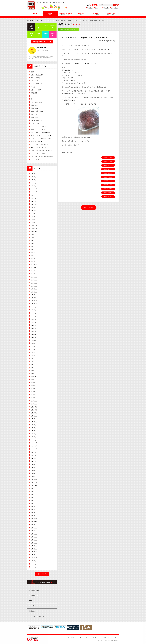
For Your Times (35, 96)
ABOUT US (111, 14)
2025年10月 (34, 195)
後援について (33, 611)
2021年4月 (34, 358)
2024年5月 (34, 246)
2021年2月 (34, 364)
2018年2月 (34, 473)
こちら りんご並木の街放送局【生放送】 (42, 150)
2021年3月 (34, 361)
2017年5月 (34, 501)
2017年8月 (34, 491)
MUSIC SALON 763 (36, 120)
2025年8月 (34, 201)
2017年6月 (34, 497)
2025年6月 (34, 207)
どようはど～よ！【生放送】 (39, 153)
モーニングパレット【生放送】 (39, 126)
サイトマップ (115, 8)
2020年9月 (34, 379)
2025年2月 (34, 219)
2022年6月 (34, 316)
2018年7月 (34, 458)
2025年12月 (34, 189)
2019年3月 (34, 434)
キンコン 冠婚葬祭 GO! (37, 111)
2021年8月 (34, 346)
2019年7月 (34, 422)
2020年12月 (34, 370)
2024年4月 (34, 250)
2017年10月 (34, 485)
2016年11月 (34, 519)
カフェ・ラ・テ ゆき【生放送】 (40, 144)
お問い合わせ (106, 8)
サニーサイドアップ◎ (37, 75)
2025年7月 (34, 204)
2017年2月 (34, 510)
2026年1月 (34, 186)
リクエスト (98, 8)
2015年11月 (34, 555)
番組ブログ (40, 20)
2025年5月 (34, 210)
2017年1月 (34, 513)
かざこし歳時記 (35, 160)
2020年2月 (34, 401)
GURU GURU (42, 48)
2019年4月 (34, 431)
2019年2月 (34, 437)
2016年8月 (34, 528)
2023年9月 (34, 271)
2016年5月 (34, 537)
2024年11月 (34, 228)
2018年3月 (34, 470)
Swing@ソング (35, 87)
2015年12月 (34, 552)
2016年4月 (34, 540)
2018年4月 (34, 467)
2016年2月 (34, 546)
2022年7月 (34, 313)
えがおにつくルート (36, 105)
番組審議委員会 (34, 596)
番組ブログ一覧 (89, 208)
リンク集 (32, 606)
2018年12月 (34, 443)
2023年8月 (34, 274)
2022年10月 (34, 304)
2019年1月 (34, 440)
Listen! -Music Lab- (36, 81)
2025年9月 (34, 198)
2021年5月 (34, 355)
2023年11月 (34, 265)
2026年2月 (34, 183)
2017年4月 (34, 503)
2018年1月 (34, 476)
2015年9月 (34, 561)
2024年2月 (34, 256)
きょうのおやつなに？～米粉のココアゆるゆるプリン (84, 38)
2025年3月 (34, 216)
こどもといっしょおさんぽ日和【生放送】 (59, 20)
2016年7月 (34, 531)
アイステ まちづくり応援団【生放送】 (41, 132)
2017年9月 (34, 488)
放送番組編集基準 (34, 590)
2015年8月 (34, 564)
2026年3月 (34, 180)
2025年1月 (34, 222)
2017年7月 (34, 494)
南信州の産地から (36, 117)
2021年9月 (34, 343)
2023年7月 (34, 277)
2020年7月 (34, 386)
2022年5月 (34, 319)
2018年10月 (34, 449)
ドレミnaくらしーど (36, 84)
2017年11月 (34, 482)
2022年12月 (34, 298)
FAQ (31, 601)
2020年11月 (34, 373)
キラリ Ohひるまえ (36, 90)
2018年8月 (34, 455)
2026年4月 (34, 177)
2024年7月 (34, 240)
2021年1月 (34, 367)
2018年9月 (34, 452)
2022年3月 (34, 325)
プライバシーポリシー (70, 637)
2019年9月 (34, 416)
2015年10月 (34, 558)
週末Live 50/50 (35, 99)
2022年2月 (34, 328)
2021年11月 (34, 337)
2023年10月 (34, 268)
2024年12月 (34, 225)
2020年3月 (34, 398)
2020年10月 (34, 377)
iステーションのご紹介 (84, 637)
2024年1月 (34, 259)
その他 (33, 72)
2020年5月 (34, 392)
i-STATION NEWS (65, 14)
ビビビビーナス (35, 123)
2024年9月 (34, 234)
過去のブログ (42, 574)
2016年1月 (34, 549)
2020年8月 (34, 383)
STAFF (96, 14)
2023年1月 (34, 295)
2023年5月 (34, 283)
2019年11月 (34, 410)
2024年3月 (34, 253)
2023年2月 (34, 292)
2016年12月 (34, 516)
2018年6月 (34, 461)
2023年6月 (34, 280)
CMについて (90, 8)
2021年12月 (34, 334)
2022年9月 (34, 307)
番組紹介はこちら (108, 158)
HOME (35, 14)
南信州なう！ (34, 108)
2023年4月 (34, 286)
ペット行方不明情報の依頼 (37, 616)
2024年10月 (34, 231)
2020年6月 (34, 389)
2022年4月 (34, 322)
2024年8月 (34, 237)
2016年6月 (34, 534)
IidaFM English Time (36, 102)
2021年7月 (34, 349)
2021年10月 (34, 340)
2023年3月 (34, 289)
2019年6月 (34, 425)
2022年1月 (34, 331)
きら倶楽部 (34, 93)
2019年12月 (34, 407)
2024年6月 (34, 243)
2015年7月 (34, 567)
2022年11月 (34, 301)
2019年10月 (34, 413)
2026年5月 (34, 174)
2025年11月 (34, 192)
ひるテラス (34, 114)
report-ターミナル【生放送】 (39, 147)
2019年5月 (34, 428)
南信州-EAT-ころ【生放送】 (38, 129)
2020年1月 (34, 404)
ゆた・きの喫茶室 (36, 78)
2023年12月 (34, 262)
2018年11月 (34, 446)
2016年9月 (34, 525)
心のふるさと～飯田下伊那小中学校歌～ (42, 157)
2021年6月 (34, 352)
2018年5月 (34, 464)
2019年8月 (34, 419)
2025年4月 (34, 213)
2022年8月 (34, 310)
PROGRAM (81, 14)
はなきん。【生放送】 (37, 141)
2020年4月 (34, 395)
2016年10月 (34, 522)
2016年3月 (34, 543)
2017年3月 (34, 507)
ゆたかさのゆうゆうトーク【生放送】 (41, 135)
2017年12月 (34, 479)
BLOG (50, 14)
